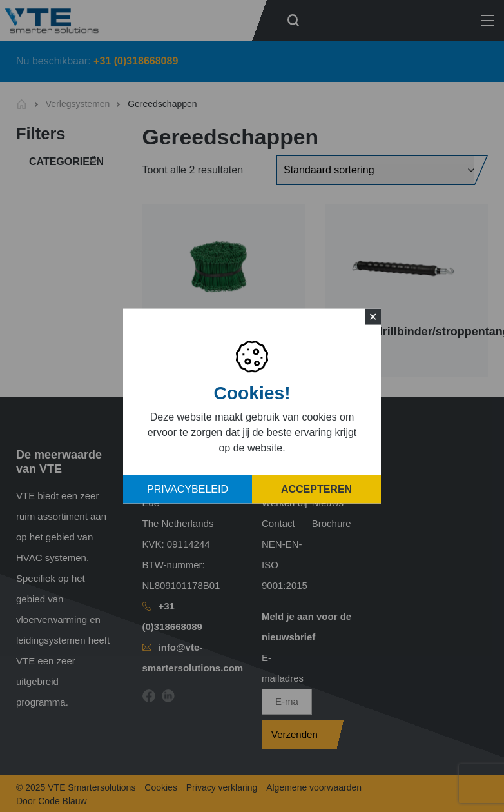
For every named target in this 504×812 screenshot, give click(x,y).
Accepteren (316, 489)
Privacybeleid (188, 489)
